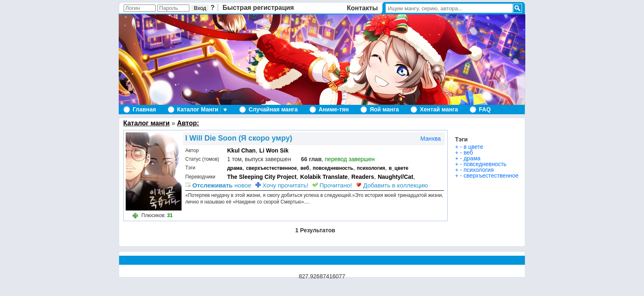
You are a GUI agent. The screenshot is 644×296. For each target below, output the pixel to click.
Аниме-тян (334, 109)
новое (218, 185)
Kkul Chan (241, 150)
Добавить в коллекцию (392, 185)
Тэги (461, 139)
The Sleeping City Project (262, 177)
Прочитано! (332, 185)
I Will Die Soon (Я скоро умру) (239, 138)
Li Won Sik (274, 150)
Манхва (431, 139)
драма (235, 168)
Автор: (188, 123)
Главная (144, 109)
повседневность (333, 168)
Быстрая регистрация (258, 8)
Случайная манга (273, 109)
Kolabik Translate (324, 177)
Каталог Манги (198, 109)
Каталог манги (146, 123)
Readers (363, 177)
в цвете (474, 147)
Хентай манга (439, 109)
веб (305, 168)
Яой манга (384, 109)
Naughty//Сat (396, 177)
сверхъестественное (271, 168)
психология (371, 168)
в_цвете (398, 168)
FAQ (485, 109)
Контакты (362, 8)
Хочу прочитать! (282, 185)
